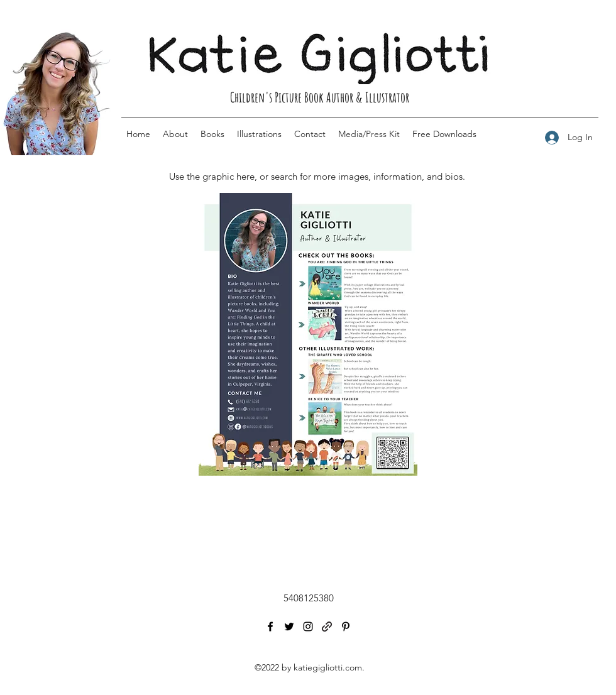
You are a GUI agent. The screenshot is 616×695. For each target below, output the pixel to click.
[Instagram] (308, 627)
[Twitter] (289, 627)
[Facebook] (270, 627)
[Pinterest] (346, 627)
